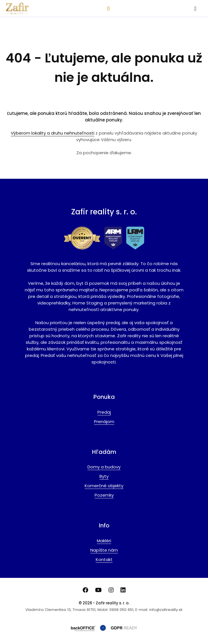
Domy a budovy (104, 467)
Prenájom (104, 421)
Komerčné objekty (104, 486)
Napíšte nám (104, 550)
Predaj (104, 412)
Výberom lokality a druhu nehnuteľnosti (53, 133)
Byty (104, 476)
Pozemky (104, 495)
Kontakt (104, 559)
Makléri (104, 541)
